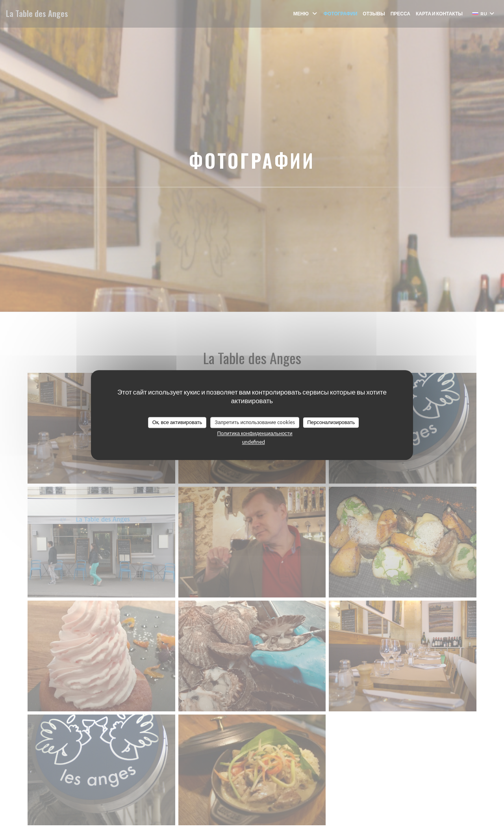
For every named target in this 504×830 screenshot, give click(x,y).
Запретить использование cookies (255, 422)
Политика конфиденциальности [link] (255, 433)
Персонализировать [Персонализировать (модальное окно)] (331, 422)
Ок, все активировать (177, 422)
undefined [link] (254, 442)
